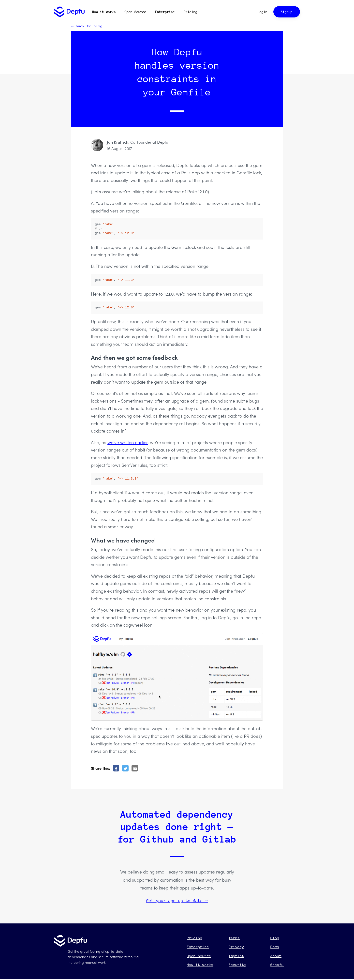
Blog (275, 938)
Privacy (236, 947)
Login (263, 12)
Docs (275, 947)
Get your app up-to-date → (177, 901)
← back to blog (87, 26)
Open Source (135, 12)
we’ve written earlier (128, 442)
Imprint (236, 956)
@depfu (277, 965)
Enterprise (165, 12)
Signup (287, 12)
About (276, 956)
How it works (104, 12)
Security (237, 965)
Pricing (191, 12)
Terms (234, 938)
